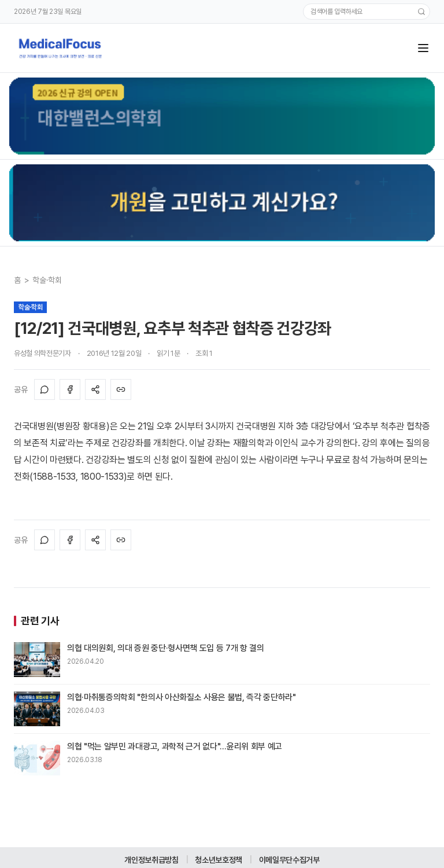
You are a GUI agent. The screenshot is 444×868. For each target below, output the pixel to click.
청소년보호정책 (219, 860)
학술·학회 (47, 280)
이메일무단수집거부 (289, 860)
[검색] (421, 12)
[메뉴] (423, 48)
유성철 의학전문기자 (42, 353)
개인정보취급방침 (151, 860)
